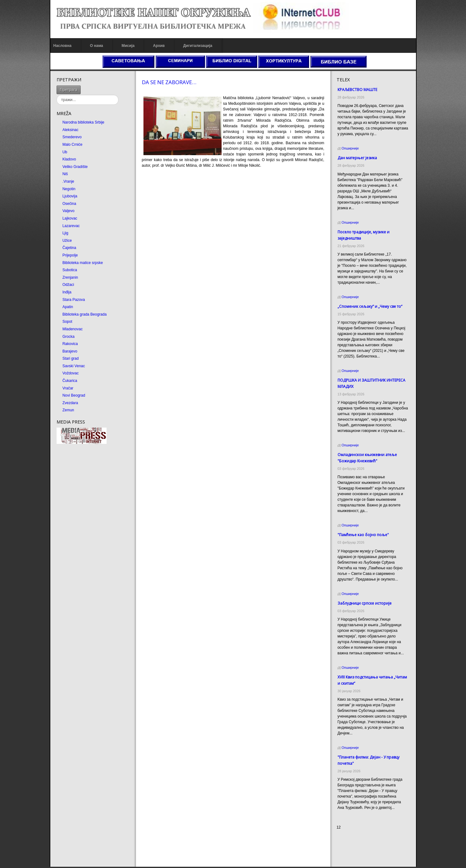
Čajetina (69, 248)
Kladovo (69, 159)
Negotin (69, 189)
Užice (67, 241)
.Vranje (68, 181)
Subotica (70, 270)
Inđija (67, 292)
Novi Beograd (74, 395)
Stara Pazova (74, 300)
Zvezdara (70, 403)
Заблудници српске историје (365, 603)
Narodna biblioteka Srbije (83, 122)
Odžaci (68, 285)
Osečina (69, 204)
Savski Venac (74, 366)
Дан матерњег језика (357, 158)
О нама (97, 46)
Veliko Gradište (75, 167)
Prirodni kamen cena (354, 840)
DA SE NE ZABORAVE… (169, 82)
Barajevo (70, 351)
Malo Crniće (73, 145)
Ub (65, 152)
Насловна (63, 46)
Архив (159, 46)
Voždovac (71, 373)
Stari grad (71, 358)
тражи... (81, 86)
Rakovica (70, 344)
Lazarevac (71, 226)
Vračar (68, 388)
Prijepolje (70, 255)
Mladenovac (73, 329)
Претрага (69, 90)
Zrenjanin (70, 277)
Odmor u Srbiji (349, 857)
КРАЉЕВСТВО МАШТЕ (357, 90)
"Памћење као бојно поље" (363, 535)
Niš (65, 174)
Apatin (68, 307)
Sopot (67, 322)
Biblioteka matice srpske (83, 263)
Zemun (68, 410)
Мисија (128, 46)
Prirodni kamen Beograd (357, 852)
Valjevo (68, 211)
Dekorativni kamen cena (357, 846)
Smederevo (72, 137)
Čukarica (70, 381)
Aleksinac (70, 130)
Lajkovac (70, 218)
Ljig (65, 233)
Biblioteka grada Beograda (85, 314)
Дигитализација (198, 46)
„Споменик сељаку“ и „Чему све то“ (370, 306)
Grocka (69, 337)
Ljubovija (70, 196)
